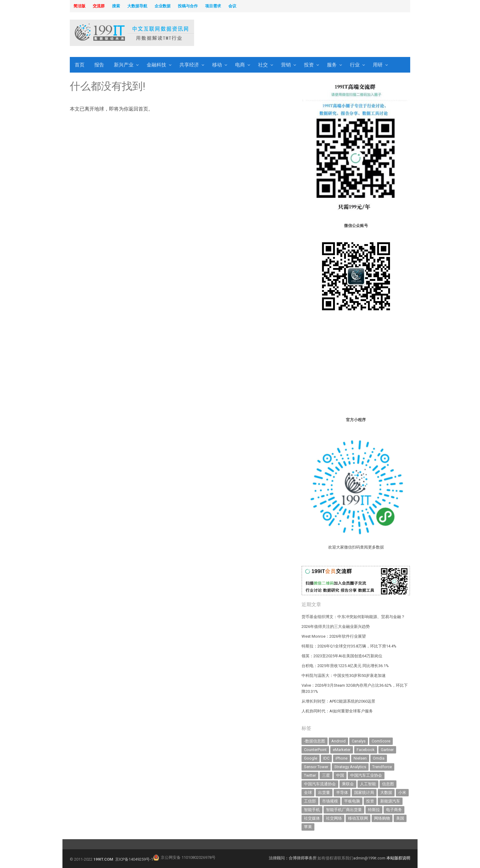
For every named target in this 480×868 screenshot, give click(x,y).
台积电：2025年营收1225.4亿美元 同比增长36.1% (345, 666)
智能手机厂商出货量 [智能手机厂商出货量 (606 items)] (344, 810)
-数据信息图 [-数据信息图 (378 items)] (315, 741)
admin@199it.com (370, 858)
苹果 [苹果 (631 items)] (308, 827)
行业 (355, 65)
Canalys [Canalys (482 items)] (359, 741)
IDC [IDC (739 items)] (326, 758)
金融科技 (156, 65)
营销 (286, 65)
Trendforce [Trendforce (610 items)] (382, 767)
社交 (263, 65)
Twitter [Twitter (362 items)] (310, 775)
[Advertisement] (318, 33)
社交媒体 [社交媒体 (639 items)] (312, 818)
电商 (240, 65)
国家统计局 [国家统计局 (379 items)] (364, 793)
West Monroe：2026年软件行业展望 (334, 636)
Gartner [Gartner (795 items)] (387, 750)
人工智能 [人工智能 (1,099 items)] (368, 784)
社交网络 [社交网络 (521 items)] (334, 818)
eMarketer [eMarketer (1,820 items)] (342, 750)
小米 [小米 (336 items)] (402, 793)
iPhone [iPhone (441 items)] (341, 758)
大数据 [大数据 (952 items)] (386, 793)
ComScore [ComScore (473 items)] (381, 741)
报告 (99, 65)
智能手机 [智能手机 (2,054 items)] (312, 810)
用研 (378, 65)
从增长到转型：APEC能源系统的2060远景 (338, 701)
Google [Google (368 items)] (311, 758)
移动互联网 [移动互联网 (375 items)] (358, 818)
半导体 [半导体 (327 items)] (342, 793)
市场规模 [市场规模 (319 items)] (330, 801)
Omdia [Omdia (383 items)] (379, 758)
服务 (332, 65)
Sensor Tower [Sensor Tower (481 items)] (316, 767)
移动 (217, 65)
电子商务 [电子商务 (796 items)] (394, 810)
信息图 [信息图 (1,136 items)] (388, 784)
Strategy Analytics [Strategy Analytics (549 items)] (350, 767)
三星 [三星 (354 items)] (326, 775)
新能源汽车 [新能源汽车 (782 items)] (390, 801)
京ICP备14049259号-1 (134, 859)
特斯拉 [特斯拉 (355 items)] (374, 810)
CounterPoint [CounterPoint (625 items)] (315, 750)
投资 (309, 65)
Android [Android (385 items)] (338, 741)
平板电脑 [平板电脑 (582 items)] (352, 801)
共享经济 (189, 65)
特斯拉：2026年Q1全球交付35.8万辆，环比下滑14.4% (349, 646)
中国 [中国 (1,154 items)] (340, 775)
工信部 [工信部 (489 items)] (310, 801)
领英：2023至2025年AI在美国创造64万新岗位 (342, 656)
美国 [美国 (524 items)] (400, 818)
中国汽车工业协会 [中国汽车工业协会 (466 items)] (366, 775)
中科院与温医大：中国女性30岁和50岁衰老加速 (344, 676)
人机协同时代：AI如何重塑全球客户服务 (337, 711)
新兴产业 (124, 65)
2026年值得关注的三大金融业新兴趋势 (336, 626)
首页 (80, 65)
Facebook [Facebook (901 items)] (366, 750)
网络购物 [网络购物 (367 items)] (382, 818)
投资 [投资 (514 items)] (370, 801)
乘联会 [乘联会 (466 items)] (348, 784)
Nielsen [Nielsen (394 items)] (360, 758)
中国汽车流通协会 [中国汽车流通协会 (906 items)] (320, 784)
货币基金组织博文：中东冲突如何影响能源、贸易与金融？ (353, 617)
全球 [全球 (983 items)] (308, 793)
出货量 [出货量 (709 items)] (324, 793)
